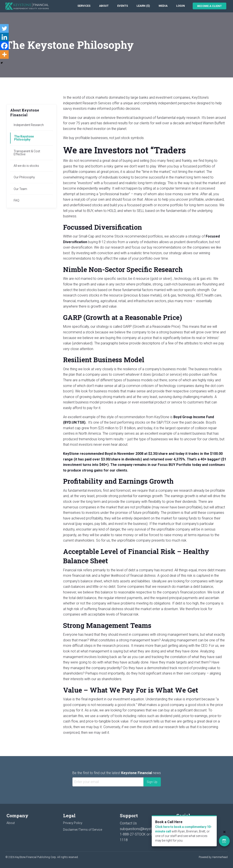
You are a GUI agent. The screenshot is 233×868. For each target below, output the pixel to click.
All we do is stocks (26, 166)
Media (163, 6)
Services (84, 6)
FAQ (16, 200)
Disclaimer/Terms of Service (83, 830)
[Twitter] (4, 28)
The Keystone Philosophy (24, 138)
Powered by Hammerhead (213, 857)
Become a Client (209, 6)
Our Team (20, 189)
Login (181, 6)
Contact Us (128, 823)
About (104, 6)
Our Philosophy (24, 177)
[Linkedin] (4, 37)
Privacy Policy (73, 823)
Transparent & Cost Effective (27, 153)
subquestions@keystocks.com (143, 829)
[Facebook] (4, 46)
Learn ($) (143, 6)
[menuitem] (84, 6)
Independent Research (29, 125)
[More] (4, 54)
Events (123, 6)
